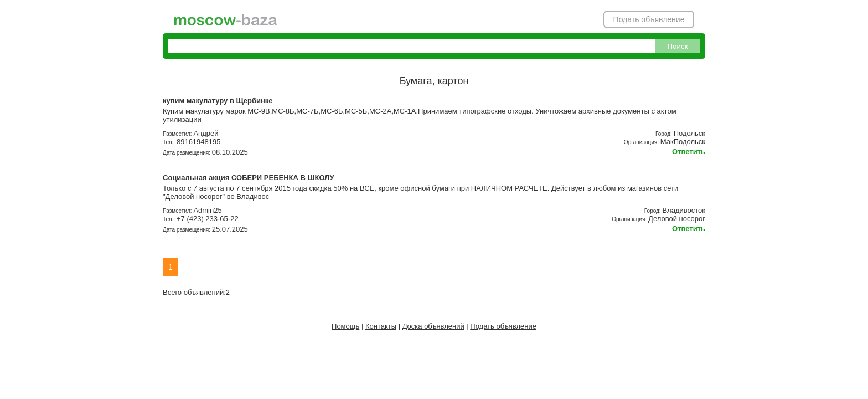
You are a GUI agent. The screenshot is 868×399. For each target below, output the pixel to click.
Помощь (345, 326)
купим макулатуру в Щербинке (218, 101)
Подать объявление (649, 19)
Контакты (381, 326)
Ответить (689, 152)
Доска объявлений (433, 326)
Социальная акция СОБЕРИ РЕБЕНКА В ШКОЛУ (248, 178)
